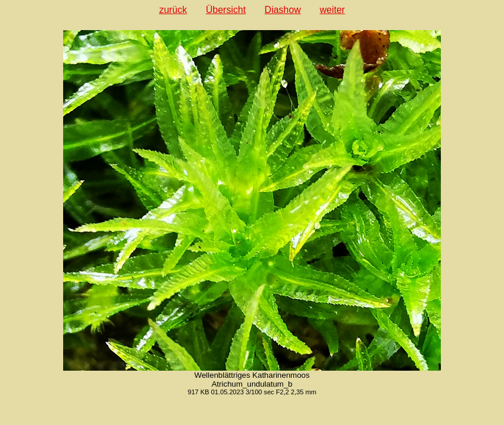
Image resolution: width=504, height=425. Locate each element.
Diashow (282, 10)
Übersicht (226, 10)
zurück (173, 10)
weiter (333, 10)
